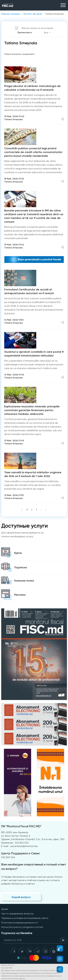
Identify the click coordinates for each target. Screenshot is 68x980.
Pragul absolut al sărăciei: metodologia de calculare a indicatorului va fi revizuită (32, 88)
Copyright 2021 (7, 968)
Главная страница (11, 14)
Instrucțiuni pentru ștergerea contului (22, 927)
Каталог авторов (33, 14)
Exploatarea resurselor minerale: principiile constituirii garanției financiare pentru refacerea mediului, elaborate (32, 410)
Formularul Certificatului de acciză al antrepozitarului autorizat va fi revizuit (29, 291)
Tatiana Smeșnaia (54, 14)
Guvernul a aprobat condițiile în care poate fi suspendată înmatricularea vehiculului (34, 354)
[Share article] (63, 119)
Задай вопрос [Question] (21, 897)
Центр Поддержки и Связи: (21, 853)
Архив (4, 909)
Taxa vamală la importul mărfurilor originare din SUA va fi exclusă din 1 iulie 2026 (33, 474)
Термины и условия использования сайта (25, 918)
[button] (58, 948)
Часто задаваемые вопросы (17, 914)
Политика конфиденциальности (19, 923)
